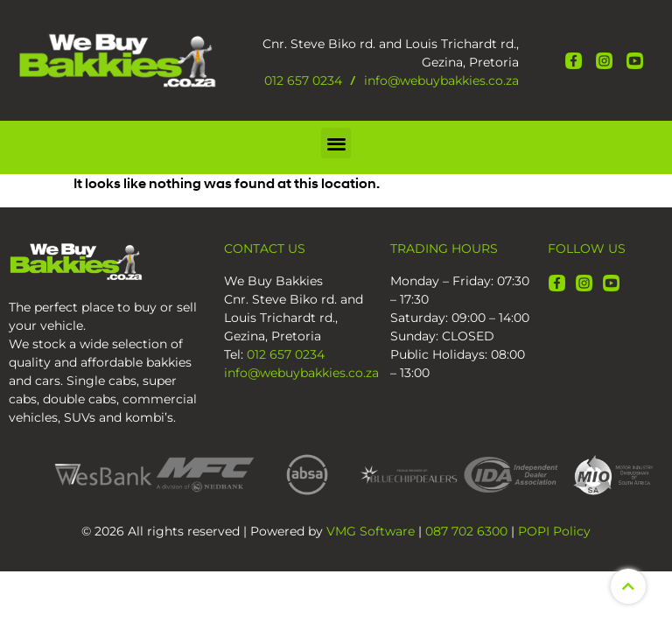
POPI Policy (554, 531)
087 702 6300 (466, 531)
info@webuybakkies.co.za (441, 80)
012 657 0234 (303, 80)
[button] (336, 143)
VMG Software (371, 531)
